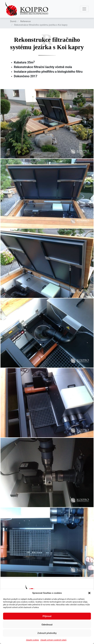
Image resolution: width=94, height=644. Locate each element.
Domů (13, 21)
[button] (89, 593)
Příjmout (47, 616)
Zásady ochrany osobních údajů (53, 640)
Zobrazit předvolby (47, 633)
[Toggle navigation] (84, 9)
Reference (26, 21)
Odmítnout (47, 625)
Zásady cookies (32, 640)
